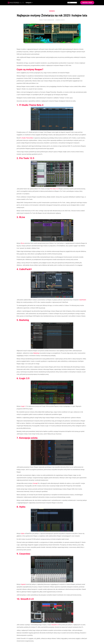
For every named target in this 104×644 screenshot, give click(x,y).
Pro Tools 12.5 (54, 189)
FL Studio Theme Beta (27, 138)
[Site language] (72, 3)
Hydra (23, 533)
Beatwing (36, 353)
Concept (35, 483)
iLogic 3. (23, 406)
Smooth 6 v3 (55, 625)
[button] (29, 3)
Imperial (23, 584)
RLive (22, 243)
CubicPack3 (83, 300)
